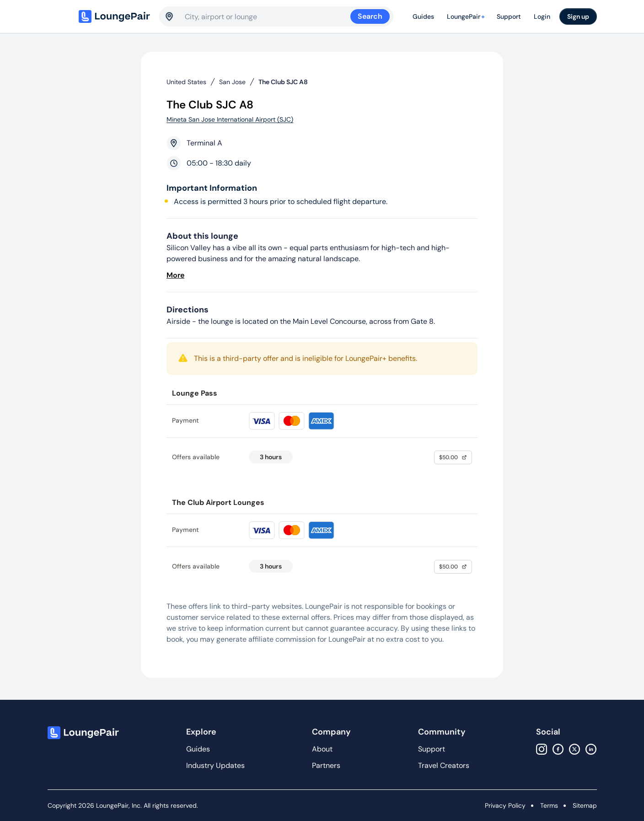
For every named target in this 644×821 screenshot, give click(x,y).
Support (509, 16)
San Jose (232, 82)
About (322, 749)
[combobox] (268, 16)
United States (186, 82)
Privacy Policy (505, 805)
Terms (549, 805)
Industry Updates (215, 765)
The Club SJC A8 (283, 82)
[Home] (115, 16)
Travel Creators (444, 765)
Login (542, 16)
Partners (326, 765)
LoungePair (467, 16)
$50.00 (453, 457)
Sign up (578, 16)
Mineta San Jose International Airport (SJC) (230, 119)
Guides (423, 16)
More (175, 275)
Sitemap (585, 805)
